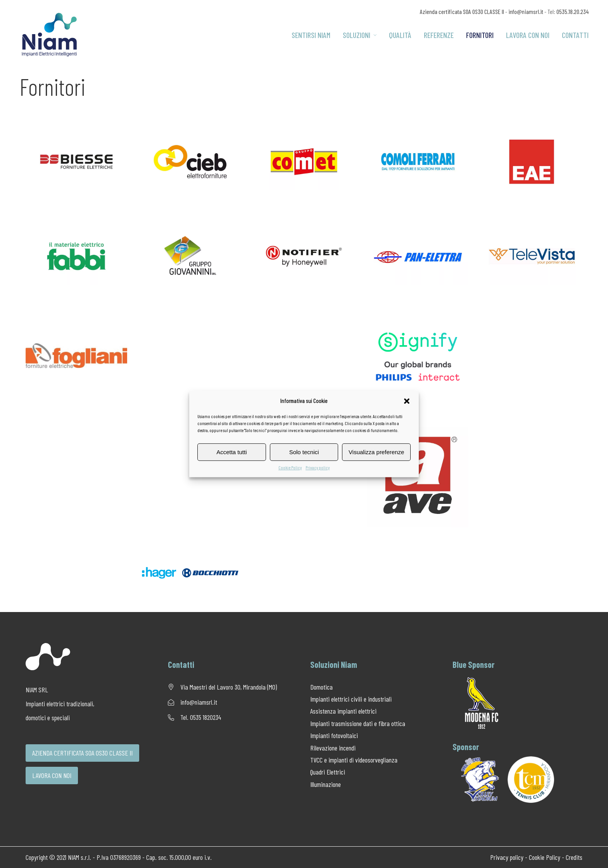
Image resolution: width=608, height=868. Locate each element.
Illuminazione (326, 784)
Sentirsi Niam (311, 35)
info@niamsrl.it (526, 11)
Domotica (321, 687)
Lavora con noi (528, 35)
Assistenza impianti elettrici (343, 711)
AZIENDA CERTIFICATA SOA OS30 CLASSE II (82, 753)
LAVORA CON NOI (52, 775)
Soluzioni (360, 35)
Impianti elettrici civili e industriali (351, 699)
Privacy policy (318, 467)
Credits (574, 857)
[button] (407, 401)
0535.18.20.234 (573, 11)
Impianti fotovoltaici (334, 735)
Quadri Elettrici (328, 772)
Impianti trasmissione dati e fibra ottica (358, 723)
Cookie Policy (290, 467)
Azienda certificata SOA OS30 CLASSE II (462, 11)
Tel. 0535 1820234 (201, 717)
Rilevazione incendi (333, 748)
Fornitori (480, 35)
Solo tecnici (304, 452)
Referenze (439, 35)
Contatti (575, 35)
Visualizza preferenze (376, 452)
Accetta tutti (231, 452)
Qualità (400, 35)
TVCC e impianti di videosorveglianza (354, 760)
